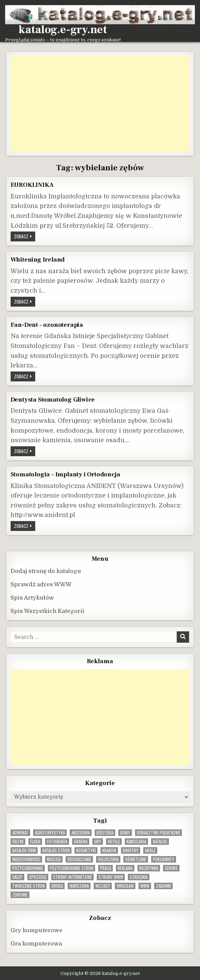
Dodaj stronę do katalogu (46, 571)
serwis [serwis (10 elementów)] (171, 868)
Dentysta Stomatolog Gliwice (53, 400)
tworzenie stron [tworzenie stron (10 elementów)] (29, 886)
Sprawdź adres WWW (41, 584)
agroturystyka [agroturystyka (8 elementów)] (50, 833)
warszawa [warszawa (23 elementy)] (79, 886)
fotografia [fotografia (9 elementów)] (57, 842)
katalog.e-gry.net (63, 30)
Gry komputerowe (37, 930)
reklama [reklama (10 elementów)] (125, 868)
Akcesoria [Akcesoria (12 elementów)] (81, 833)
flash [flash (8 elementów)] (35, 842)
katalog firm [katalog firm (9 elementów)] (24, 850)
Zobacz (25, 236)
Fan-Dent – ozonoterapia (47, 325)
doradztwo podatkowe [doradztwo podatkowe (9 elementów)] (158, 833)
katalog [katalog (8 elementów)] (160, 842)
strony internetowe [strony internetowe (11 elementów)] (72, 877)
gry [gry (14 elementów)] (98, 842)
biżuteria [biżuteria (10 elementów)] (105, 833)
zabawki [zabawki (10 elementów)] (163, 886)
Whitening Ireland (38, 260)
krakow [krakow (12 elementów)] (109, 850)
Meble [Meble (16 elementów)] (150, 850)
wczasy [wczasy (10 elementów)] (103, 886)
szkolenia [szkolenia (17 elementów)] (139, 877)
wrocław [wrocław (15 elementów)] (125, 886)
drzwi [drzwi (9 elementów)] (18, 842)
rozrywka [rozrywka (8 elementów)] (149, 868)
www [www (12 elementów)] (145, 886)
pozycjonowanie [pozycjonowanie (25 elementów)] (28, 868)
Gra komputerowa (36, 944)
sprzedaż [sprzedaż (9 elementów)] (38, 877)
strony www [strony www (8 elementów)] (111, 877)
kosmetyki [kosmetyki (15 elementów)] (86, 850)
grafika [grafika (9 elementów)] (81, 842)
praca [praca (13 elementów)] (105, 868)
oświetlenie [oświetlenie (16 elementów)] (136, 859)
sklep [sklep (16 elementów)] (17, 877)
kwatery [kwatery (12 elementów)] (131, 850)
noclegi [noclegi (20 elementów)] (54, 859)
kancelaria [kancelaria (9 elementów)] (136, 842)
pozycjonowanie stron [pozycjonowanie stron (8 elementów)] (71, 868)
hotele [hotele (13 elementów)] (114, 842)
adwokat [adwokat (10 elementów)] (20, 833)
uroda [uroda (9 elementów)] (57, 886)
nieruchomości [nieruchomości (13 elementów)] (26, 859)
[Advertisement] (100, 104)
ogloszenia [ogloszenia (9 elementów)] (108, 859)
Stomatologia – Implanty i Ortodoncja (65, 474)
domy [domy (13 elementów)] (125, 833)
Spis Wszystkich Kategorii (48, 611)
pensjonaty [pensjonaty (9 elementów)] (164, 859)
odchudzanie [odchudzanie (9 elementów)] (79, 859)
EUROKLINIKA (32, 185)
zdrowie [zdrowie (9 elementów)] (20, 895)
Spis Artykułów (32, 598)
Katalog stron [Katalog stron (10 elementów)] (56, 850)
